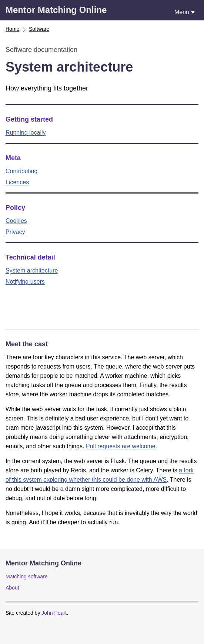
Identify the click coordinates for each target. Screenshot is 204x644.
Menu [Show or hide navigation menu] (182, 12)
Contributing (21, 171)
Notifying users (25, 282)
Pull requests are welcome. (121, 446)
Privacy (15, 232)
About (12, 588)
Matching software (27, 577)
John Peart (54, 613)
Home (12, 29)
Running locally (26, 133)
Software (39, 29)
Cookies (16, 221)
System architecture (32, 270)
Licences (17, 182)
